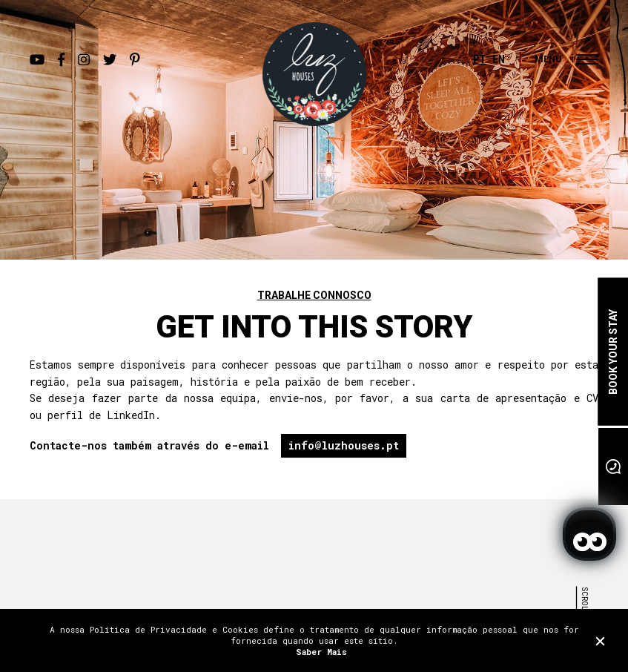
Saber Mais (321, 652)
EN (499, 59)
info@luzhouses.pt (344, 445)
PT (480, 59)
